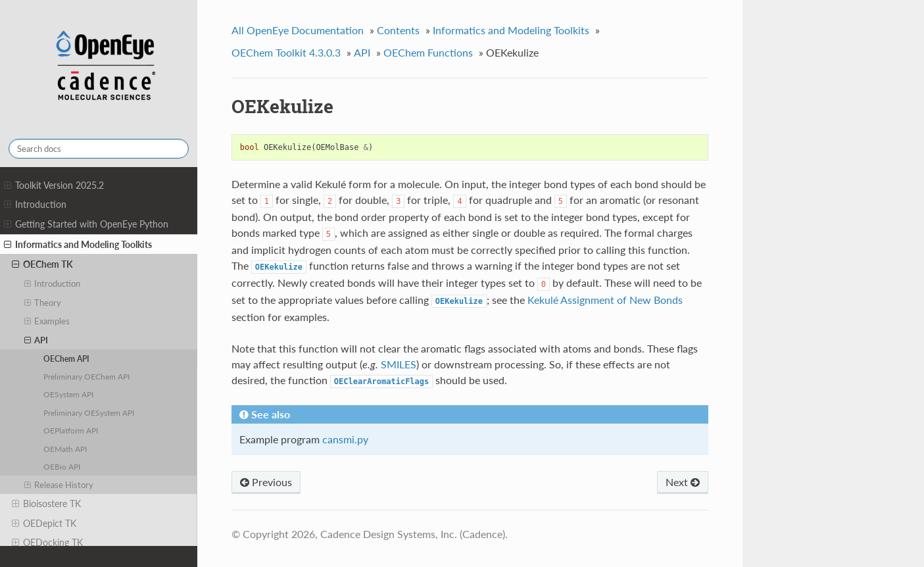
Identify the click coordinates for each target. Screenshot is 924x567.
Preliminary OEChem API (86, 376)
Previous (266, 482)
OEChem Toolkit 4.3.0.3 (286, 52)
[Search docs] (99, 149)
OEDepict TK (44, 524)
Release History (59, 485)
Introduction (35, 205)
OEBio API (62, 466)
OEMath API (65, 449)
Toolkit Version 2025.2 (54, 185)
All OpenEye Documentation (298, 30)
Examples (47, 321)
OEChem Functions (428, 52)
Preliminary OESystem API (89, 412)
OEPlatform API (71, 430)
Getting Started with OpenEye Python (86, 224)
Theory (43, 303)
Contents (398, 30)
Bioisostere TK (46, 504)
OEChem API (66, 358)
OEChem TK (42, 264)
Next (683, 482)
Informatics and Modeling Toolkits (78, 245)
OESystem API (68, 394)
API (36, 340)
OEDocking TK (47, 543)
